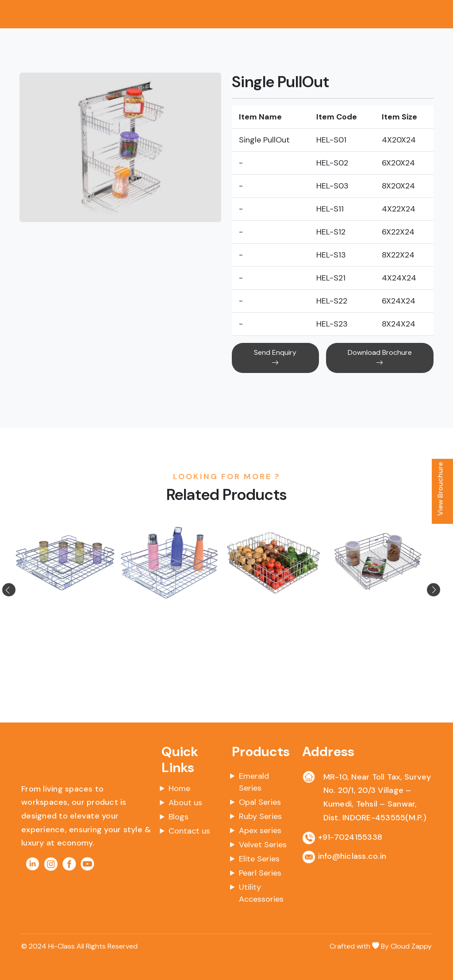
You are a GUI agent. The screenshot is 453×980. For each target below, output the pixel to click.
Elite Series (259, 859)
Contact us (189, 831)
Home (179, 788)
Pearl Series (260, 873)
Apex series (260, 830)
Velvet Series (263, 845)
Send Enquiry (275, 358)
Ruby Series (260, 816)
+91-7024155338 (350, 837)
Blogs (179, 817)
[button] (19, 590)
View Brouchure (440, 489)
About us (185, 803)
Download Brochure (380, 358)
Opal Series (260, 802)
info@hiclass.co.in (352, 856)
